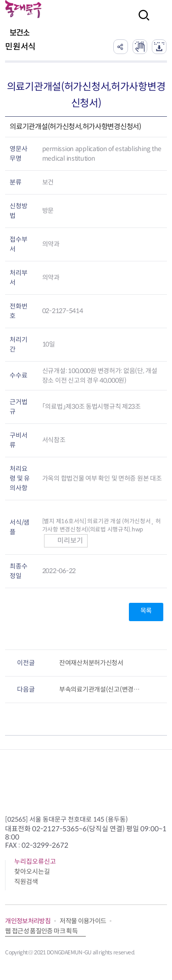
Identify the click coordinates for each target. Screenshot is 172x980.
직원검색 (26, 882)
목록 (146, 611)
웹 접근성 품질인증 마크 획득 (41, 931)
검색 (141, 21)
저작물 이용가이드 (83, 921)
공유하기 (121, 47)
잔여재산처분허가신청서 (91, 663)
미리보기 (66, 540)
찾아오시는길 (32, 872)
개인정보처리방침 (28, 921)
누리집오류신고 (35, 861)
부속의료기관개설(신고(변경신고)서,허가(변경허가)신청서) (102, 689)
